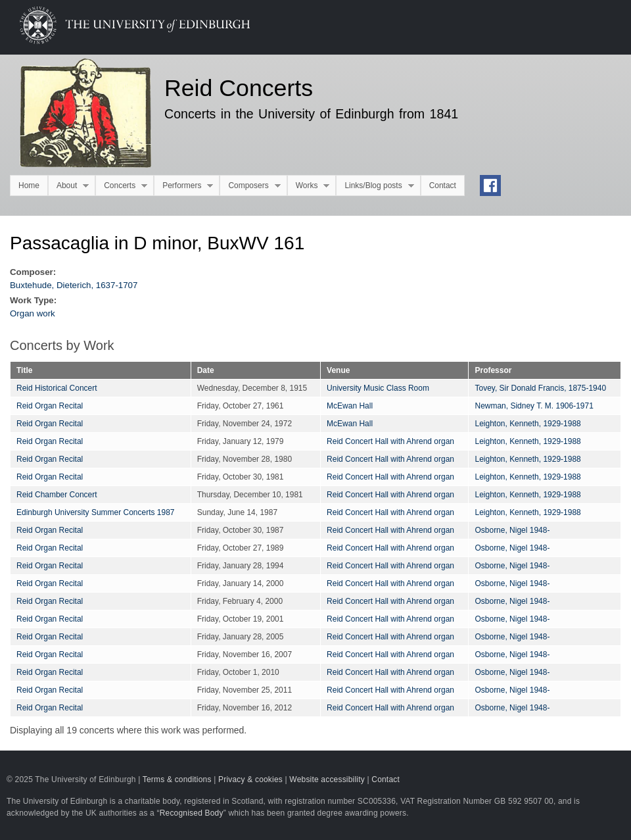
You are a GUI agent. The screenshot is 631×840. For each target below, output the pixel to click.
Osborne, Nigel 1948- (512, 530)
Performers (183, 186)
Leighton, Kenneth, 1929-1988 (527, 424)
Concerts (121, 186)
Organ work (33, 313)
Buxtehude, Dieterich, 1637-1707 (74, 285)
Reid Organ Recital (50, 406)
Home (29, 185)
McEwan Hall (350, 406)
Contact (443, 185)
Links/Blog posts (375, 186)
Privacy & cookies (250, 779)
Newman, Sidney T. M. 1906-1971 (534, 406)
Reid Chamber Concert (57, 495)
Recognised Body (192, 813)
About (68, 186)
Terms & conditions (177, 779)
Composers (250, 186)
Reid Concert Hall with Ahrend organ (390, 441)
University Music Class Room (378, 388)
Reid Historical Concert (57, 388)
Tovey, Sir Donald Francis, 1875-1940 (540, 388)
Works (309, 186)
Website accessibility (327, 779)
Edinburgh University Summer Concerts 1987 (95, 512)
